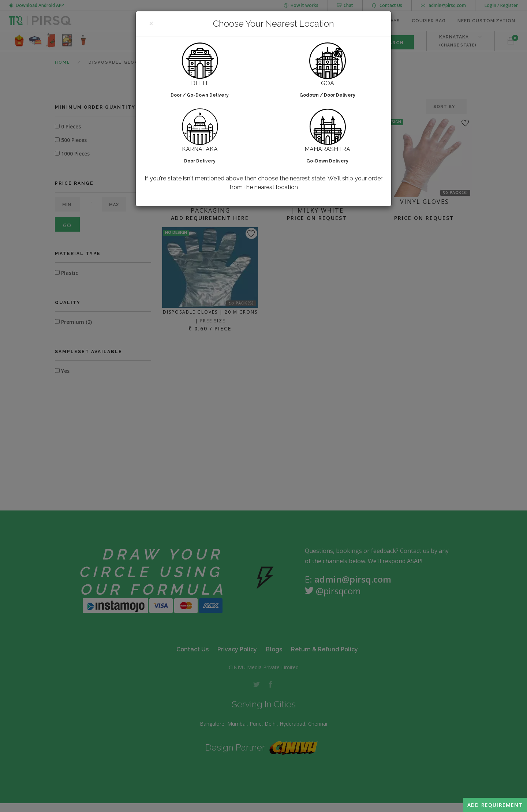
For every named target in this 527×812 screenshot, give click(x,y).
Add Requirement (495, 805)
